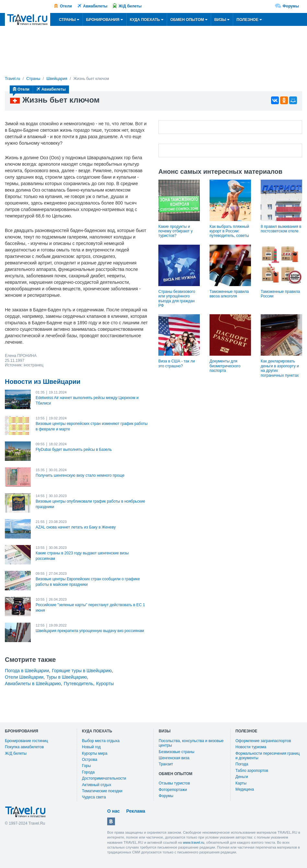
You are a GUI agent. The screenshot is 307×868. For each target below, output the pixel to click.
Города (88, 772)
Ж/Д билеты (130, 6)
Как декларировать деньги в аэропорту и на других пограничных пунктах (280, 368)
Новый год (91, 747)
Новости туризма (251, 747)
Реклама (136, 811)
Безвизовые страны (176, 752)
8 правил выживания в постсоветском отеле (281, 229)
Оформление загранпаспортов (263, 741)
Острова (90, 760)
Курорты (105, 684)
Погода (242, 764)
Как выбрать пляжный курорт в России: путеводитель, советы (229, 231)
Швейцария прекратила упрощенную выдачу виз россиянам (90, 631)
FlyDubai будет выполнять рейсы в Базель (74, 450)
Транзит (166, 764)
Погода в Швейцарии (27, 671)
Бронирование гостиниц (26, 741)
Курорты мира (95, 753)
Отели (66, 6)
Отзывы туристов (174, 783)
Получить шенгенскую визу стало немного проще (80, 475)
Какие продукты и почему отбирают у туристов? (176, 231)
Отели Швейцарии (24, 677)
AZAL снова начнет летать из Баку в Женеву (76, 527)
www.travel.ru (194, 842)
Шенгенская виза (174, 758)
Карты (241, 783)
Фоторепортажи (173, 790)
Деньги (242, 777)
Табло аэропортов (252, 771)
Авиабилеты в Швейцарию (33, 684)
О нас (114, 811)
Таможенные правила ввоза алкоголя (229, 294)
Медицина (245, 789)
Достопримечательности (104, 778)
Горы (86, 766)
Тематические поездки (102, 791)
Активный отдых (97, 785)
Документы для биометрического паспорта (225, 366)
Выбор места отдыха (101, 741)
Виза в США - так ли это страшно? (177, 363)
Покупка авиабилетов (24, 747)
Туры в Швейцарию (67, 677)
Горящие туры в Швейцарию (82, 671)
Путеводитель (79, 684)
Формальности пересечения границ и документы (267, 756)
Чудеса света (94, 797)
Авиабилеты (95, 6)
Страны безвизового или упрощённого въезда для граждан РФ (177, 299)
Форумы (291, 6)
